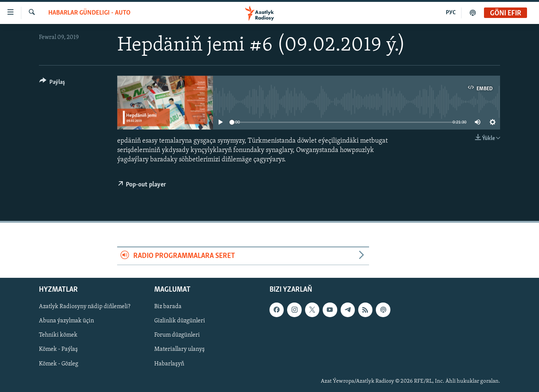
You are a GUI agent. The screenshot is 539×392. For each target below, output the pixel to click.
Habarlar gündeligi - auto (89, 13)
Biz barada (168, 307)
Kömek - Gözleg (59, 364)
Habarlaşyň (169, 364)
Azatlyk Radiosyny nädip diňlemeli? (85, 307)
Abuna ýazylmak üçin (66, 321)
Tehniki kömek (58, 335)
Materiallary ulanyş (179, 350)
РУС (451, 13)
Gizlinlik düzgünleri (180, 321)
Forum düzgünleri (177, 335)
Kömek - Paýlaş (58, 350)
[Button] (52, 83)
